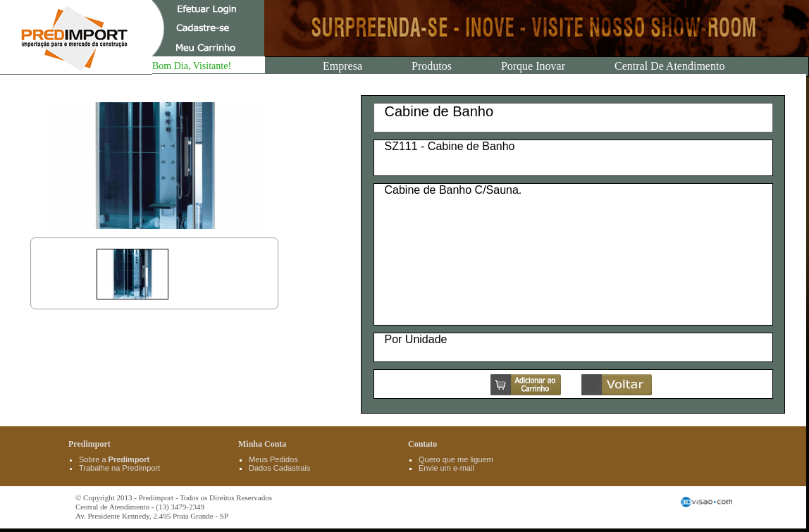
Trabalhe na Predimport (119, 468)
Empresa (342, 66)
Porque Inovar (533, 66)
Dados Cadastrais (279, 468)
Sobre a (114, 459)
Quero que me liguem (456, 459)
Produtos (432, 66)
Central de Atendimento (669, 66)
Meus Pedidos (273, 459)
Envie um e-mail (446, 468)
